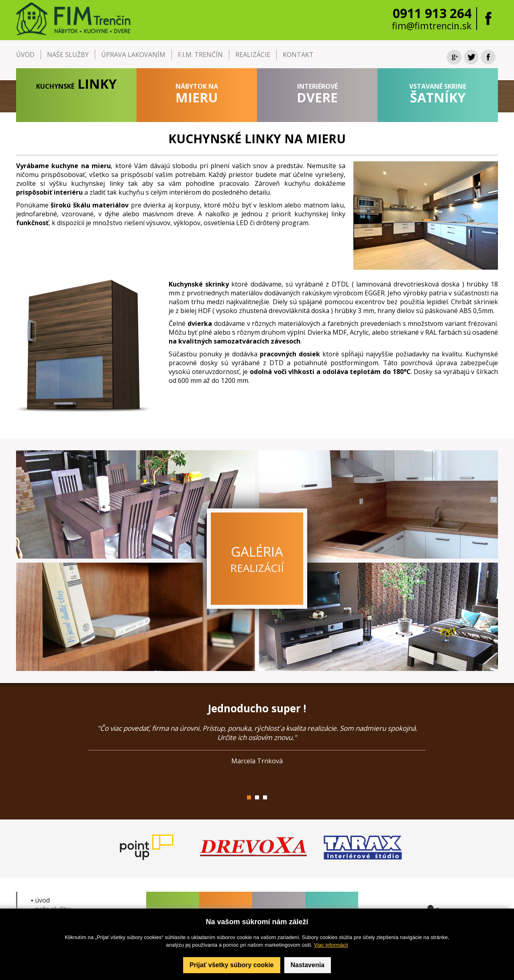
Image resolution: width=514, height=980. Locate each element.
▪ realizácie (47, 927)
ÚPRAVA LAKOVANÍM (133, 55)
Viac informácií (331, 975)
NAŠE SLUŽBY (68, 55)
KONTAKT (298, 55)
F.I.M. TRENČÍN (200, 55)
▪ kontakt (45, 935)
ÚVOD (25, 55)
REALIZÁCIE (253, 55)
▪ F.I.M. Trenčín (53, 918)
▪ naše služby (51, 909)
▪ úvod (40, 900)
